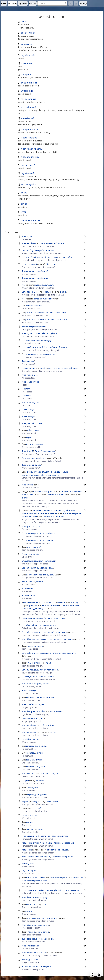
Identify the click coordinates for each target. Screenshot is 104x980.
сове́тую (47, 292)
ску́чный (29, 451)
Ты (23, 271)
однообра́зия (42, 347)
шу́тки (51, 725)
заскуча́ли (67, 257)
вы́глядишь (31, 271)
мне (72, 605)
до (33, 684)
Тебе (24, 326)
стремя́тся (32, 605)
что (53, 257)
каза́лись (38, 561)
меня (43, 340)
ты (28, 670)
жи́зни (64, 347)
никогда (30, 774)
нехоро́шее (63, 850)
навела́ (34, 340)
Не (23, 618)
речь (28, 257)
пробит (42, 250)
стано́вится (32, 704)
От (23, 625)
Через (25, 801)
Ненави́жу (27, 690)
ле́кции (29, 677)
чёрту (66, 605)
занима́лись (62, 368)
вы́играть (50, 513)
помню (28, 618)
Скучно (48, 602)
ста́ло (29, 382)
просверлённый (30, 157)
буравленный (29, 83)
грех (34, 870)
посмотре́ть (53, 495)
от (34, 347)
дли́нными (49, 313)
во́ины (56, 605)
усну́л (46, 897)
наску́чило (38, 492)
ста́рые (44, 725)
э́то (28, 946)
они (48, 890)
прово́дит (76, 877)
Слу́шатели (27, 561)
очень (30, 472)
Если (24, 292)
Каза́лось (26, 368)
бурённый (27, 91)
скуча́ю (36, 554)
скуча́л (27, 389)
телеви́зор (77, 492)
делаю (59, 711)
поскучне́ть (28, 74)
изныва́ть (27, 63)
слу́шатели (36, 625)
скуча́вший (27, 173)
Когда (25, 843)
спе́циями (59, 516)
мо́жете (42, 458)
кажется (32, 646)
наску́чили (31, 725)
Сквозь (25, 250)
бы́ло (29, 403)
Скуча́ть (26, 870)
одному (41, 326)
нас (34, 313)
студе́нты (32, 890)
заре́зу (39, 684)
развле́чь (74, 890)
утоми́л (29, 313)
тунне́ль (50, 250)
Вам (24, 718)
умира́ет (30, 829)
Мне (24, 236)
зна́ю (43, 333)
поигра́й (33, 264)
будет (48, 670)
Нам (24, 588)
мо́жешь (44, 653)
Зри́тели (26, 568)
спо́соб (61, 890)
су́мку (77, 513)
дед (58, 472)
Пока (24, 554)
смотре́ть (48, 492)
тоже (29, 375)
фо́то (62, 495)
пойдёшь (34, 670)
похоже (32, 582)
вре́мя (64, 877)
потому (35, 632)
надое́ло (38, 306)
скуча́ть (25, 22)
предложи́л (29, 495)
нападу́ (40, 608)
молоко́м (48, 516)
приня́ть (53, 653)
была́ (33, 257)
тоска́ (24, 193)
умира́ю (27, 526)
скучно (30, 236)
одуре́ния (42, 794)
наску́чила (31, 243)
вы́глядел (30, 746)
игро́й (56, 843)
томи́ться (26, 44)
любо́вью (73, 368)
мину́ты (36, 801)
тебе (29, 292)
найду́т (53, 890)
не (29, 326)
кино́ (64, 292)
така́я (39, 257)
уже (26, 409)
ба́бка (65, 472)
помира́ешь (42, 939)
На (23, 677)
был (36, 250)
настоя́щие (47, 605)
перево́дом (27, 880)
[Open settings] (99, 975)
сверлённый (28, 165)
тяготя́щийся (29, 184)
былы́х (45, 475)
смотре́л (51, 632)
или (50, 299)
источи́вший (29, 107)
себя (67, 890)
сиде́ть (40, 953)
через (39, 575)
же (26, 264)
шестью (58, 510)
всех (51, 354)
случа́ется (52, 850)
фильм (64, 632)
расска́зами (60, 313)
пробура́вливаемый (33, 149)
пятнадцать (48, 575)
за (82, 877)
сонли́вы (44, 299)
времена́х (54, 475)
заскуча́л (32, 409)
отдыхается (32, 602)
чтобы (41, 513)
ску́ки (37, 526)
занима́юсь (29, 836)
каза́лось (31, 753)
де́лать (54, 333)
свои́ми (40, 313)
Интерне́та (38, 510)
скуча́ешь (30, 465)
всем (42, 533)
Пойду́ (32, 608)
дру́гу (51, 285)
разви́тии (72, 653)
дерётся (48, 510)
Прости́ (38, 451)
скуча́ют (41, 890)
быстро (30, 306)
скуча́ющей (42, 271)
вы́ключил (66, 492)
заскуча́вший (29, 99)
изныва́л (28, 347)
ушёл (40, 547)
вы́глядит (31, 697)
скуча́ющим (42, 278)
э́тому (75, 602)
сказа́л (29, 904)
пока (50, 368)
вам (29, 458)
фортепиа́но (44, 836)
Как (25, 602)
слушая (45, 472)
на (39, 340)
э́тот (58, 632)
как (51, 472)
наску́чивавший (30, 220)
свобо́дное (55, 877)
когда (36, 299)
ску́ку (49, 340)
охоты (25, 498)
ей (34, 677)
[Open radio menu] (92, 975)
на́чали (45, 625)
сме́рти (39, 925)
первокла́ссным (29, 516)
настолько (54, 618)
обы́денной (55, 347)
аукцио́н (67, 513)
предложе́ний (40, 880)
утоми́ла (44, 354)
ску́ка (24, 204)
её (55, 472)
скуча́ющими (69, 510)
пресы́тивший (29, 138)
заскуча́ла (33, 416)
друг (46, 285)
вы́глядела (31, 767)
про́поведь (59, 243)
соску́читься (28, 33)
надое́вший (28, 118)
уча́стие (61, 653)
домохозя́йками (30, 513)
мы (57, 257)
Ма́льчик (61, 602)
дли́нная (46, 257)
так (41, 639)
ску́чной (39, 760)
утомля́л (29, 319)
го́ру (31, 250)
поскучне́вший (30, 129)
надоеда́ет (40, 711)
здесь (38, 465)
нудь (24, 212)
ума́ (27, 780)
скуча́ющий (28, 55)
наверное (30, 939)
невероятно (38, 966)
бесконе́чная (47, 243)
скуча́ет (30, 822)
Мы (23, 285)
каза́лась (31, 760)
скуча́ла (43, 368)
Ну (23, 264)
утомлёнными (49, 561)
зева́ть (53, 625)
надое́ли (39, 285)
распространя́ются (31, 475)
